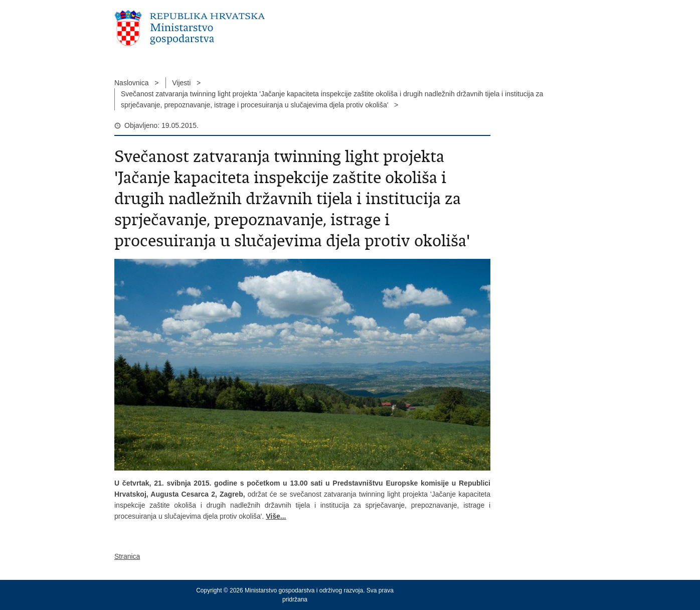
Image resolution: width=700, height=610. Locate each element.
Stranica (127, 556)
